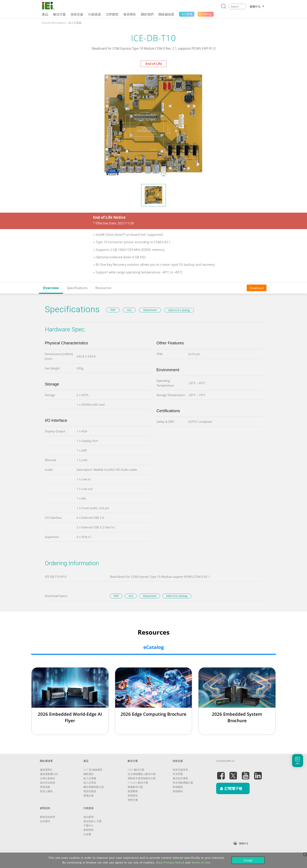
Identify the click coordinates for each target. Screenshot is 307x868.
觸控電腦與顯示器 (94, 787)
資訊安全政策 (48, 783)
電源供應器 (90, 791)
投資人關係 (46, 791)
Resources (103, 288)
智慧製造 (133, 795)
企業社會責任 (48, 778)
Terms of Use (201, 863)
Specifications (77, 288)
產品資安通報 (180, 778)
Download (257, 288)
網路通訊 (88, 774)
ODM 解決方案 (136, 770)
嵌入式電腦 (75, 23)
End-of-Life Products (54, 23)
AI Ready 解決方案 (138, 783)
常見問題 (178, 774)
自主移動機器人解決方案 (142, 774)
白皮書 (87, 834)
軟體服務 (178, 787)
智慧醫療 (133, 791)
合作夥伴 (45, 821)
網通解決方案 (135, 787)
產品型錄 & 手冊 (93, 821)
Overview (51, 288)
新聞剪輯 (88, 830)
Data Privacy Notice (170, 863)
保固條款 (178, 791)
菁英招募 (45, 787)
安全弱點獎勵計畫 (183, 783)
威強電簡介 (46, 770)
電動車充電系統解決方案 (142, 778)
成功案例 (88, 817)
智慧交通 (133, 800)
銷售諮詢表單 (48, 817)
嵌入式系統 (90, 783)
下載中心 (88, 825)
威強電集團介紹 (49, 774)
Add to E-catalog (179, 310)
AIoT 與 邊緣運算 (93, 770)
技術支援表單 (180, 770)
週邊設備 (88, 795)
